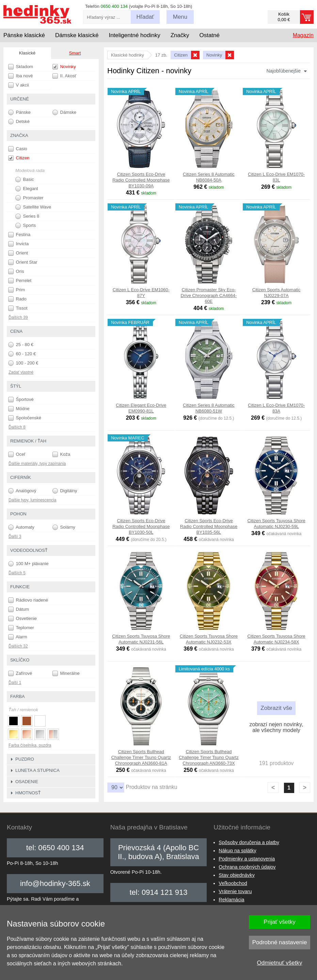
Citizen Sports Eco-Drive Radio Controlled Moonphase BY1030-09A (141, 180)
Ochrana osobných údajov (247, 867)
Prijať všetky (279, 922)
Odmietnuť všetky (280, 963)
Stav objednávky (237, 875)
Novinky (64, 67)
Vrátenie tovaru (235, 891)
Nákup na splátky (237, 851)
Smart (75, 53)
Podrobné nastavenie (280, 942)
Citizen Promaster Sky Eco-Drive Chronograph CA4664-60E (209, 295)
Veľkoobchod (233, 883)
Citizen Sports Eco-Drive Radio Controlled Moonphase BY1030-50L (141, 526)
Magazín (303, 35)
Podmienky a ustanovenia (247, 859)
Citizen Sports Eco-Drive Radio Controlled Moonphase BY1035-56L (209, 526)
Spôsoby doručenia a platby (249, 842)
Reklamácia (231, 900)
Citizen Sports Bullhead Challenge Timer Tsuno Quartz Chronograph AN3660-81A (141, 757)
